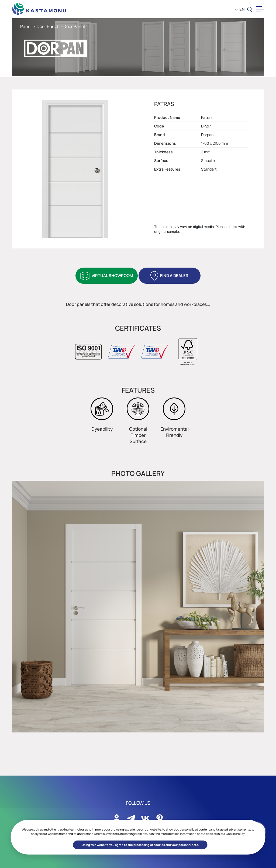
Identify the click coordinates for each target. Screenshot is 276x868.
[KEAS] (39, 8)
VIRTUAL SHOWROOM (112, 276)
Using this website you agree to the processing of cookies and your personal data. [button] (140, 845)
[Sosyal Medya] (117, 817)
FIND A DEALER (174, 276)
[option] (138, 607)
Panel (26, 26)
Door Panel (47, 26)
